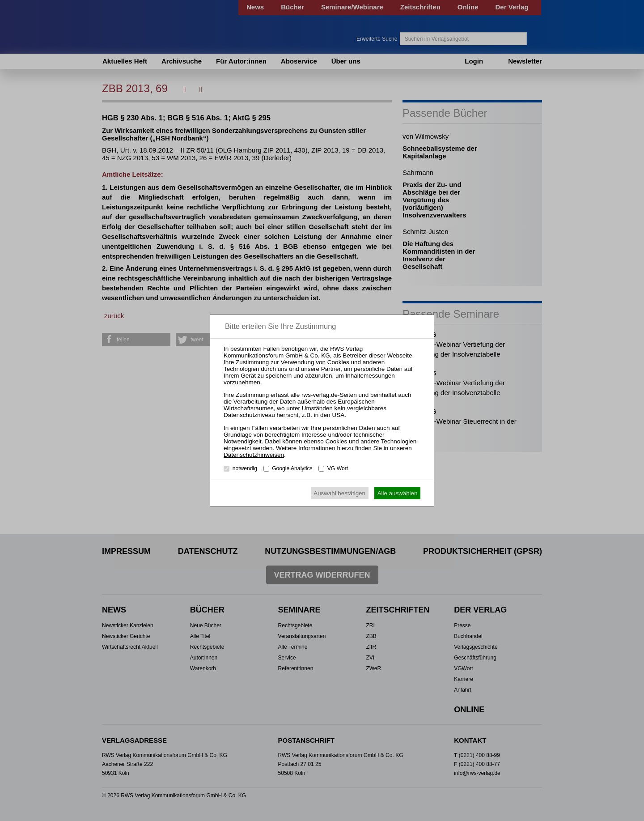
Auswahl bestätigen (339, 493)
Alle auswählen (398, 493)
